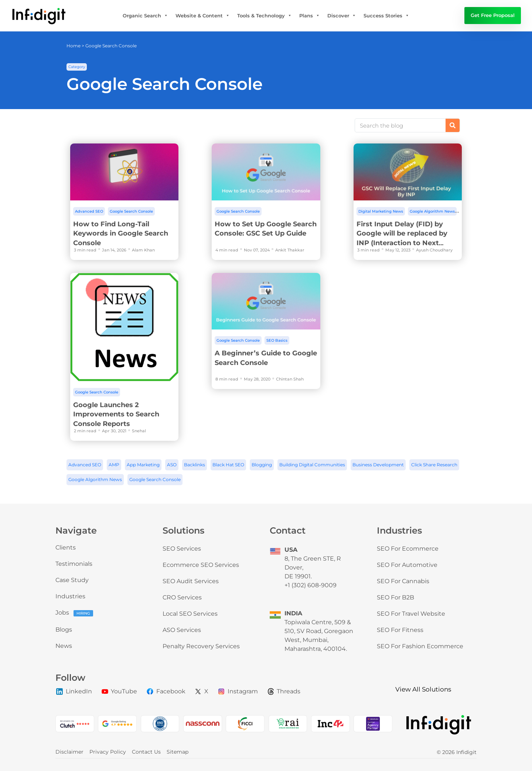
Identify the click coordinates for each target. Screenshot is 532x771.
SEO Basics (277, 340)
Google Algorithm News (432, 211)
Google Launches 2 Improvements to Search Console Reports (116, 414)
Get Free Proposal (493, 15)
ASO (172, 465)
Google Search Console (131, 211)
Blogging (262, 465)
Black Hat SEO (228, 465)
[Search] (453, 125)
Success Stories (386, 16)
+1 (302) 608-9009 (311, 585)
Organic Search (145, 16)
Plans (310, 16)
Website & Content (203, 16)
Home (74, 46)
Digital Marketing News (381, 211)
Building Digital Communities (312, 465)
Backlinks (195, 465)
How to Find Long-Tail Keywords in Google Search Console (121, 234)
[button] (77, 67)
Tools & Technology (265, 16)
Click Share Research (434, 465)
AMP (114, 465)
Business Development (378, 465)
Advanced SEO (89, 211)
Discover (342, 16)
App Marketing (143, 465)
